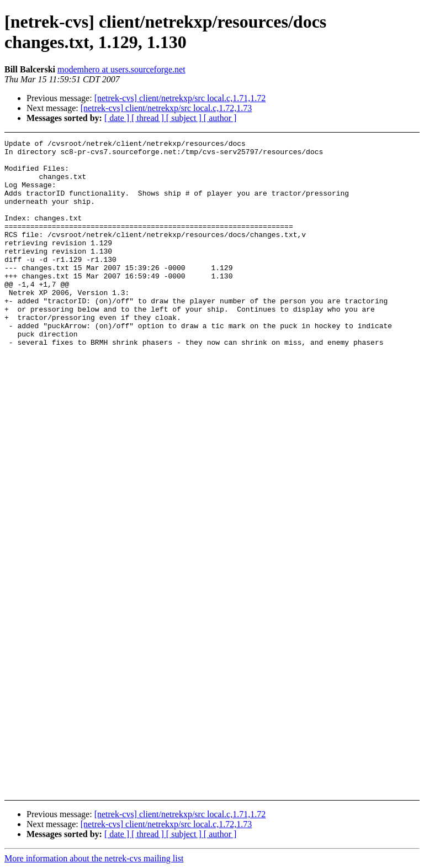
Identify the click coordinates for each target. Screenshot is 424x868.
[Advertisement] (390, 298)
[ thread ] (149, 118)
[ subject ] (185, 118)
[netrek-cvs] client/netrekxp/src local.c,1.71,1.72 (180, 98)
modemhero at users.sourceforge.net (121, 69)
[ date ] (118, 118)
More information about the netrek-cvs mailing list (94, 858)
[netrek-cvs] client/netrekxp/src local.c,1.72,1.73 (166, 108)
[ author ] (220, 118)
